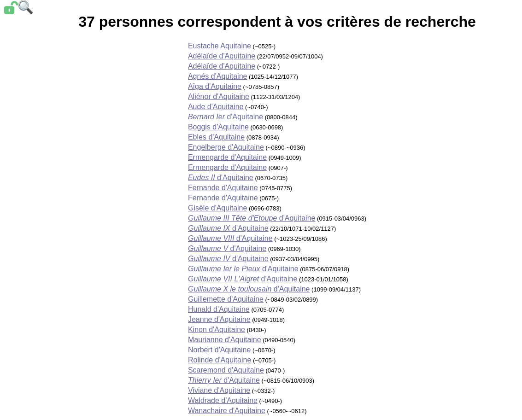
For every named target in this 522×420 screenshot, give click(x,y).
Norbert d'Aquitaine (219, 350)
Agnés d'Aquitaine (217, 76)
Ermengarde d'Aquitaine (227, 157)
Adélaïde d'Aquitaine (222, 56)
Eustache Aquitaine (220, 46)
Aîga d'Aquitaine (215, 86)
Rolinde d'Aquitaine (220, 360)
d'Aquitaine (226, 117)
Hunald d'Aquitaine (219, 309)
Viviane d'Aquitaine (219, 390)
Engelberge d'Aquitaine (226, 147)
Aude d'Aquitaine (216, 107)
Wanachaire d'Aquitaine (227, 411)
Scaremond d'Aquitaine (226, 370)
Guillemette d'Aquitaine (226, 299)
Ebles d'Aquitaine (216, 137)
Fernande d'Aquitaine (223, 188)
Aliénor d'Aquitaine (219, 96)
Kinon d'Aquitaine (217, 330)
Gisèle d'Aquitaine (217, 208)
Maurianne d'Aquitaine (225, 340)
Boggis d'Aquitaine (218, 127)
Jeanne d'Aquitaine (219, 319)
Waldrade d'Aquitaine (223, 400)
